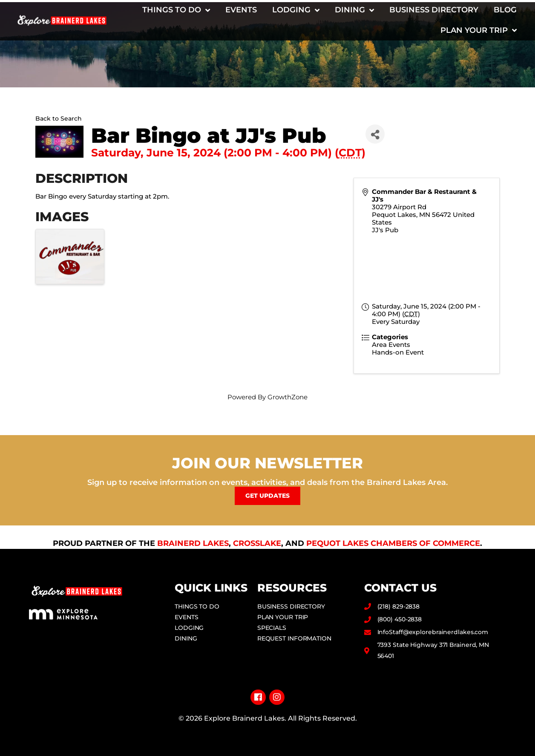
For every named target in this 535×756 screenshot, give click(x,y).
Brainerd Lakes (193, 543)
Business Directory (434, 10)
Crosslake (257, 543)
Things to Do (176, 10)
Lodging (296, 10)
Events (241, 10)
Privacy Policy (268, 732)
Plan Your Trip (479, 30)
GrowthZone (288, 397)
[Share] (375, 134)
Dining (354, 10)
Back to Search (59, 118)
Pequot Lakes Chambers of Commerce (393, 543)
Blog (505, 10)
